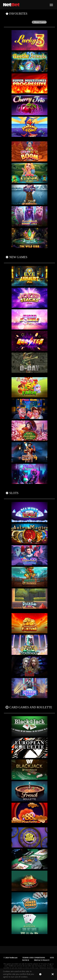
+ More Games (39, 22)
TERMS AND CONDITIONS (34, 958)
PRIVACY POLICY (42, 960)
